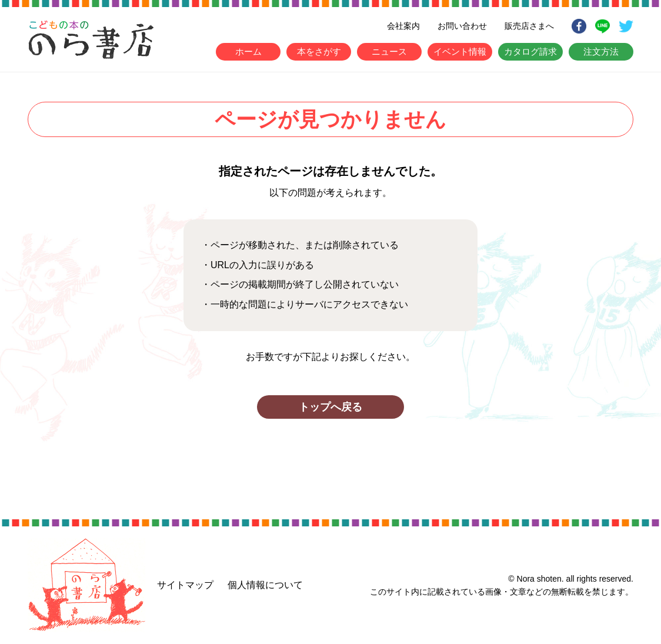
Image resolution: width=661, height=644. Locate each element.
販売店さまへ (529, 26)
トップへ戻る (330, 407)
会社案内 (403, 26)
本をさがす (319, 51)
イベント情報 (460, 51)
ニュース (389, 51)
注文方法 (601, 51)
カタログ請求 (530, 51)
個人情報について (265, 585)
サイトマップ (185, 585)
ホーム (248, 51)
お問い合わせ (462, 26)
